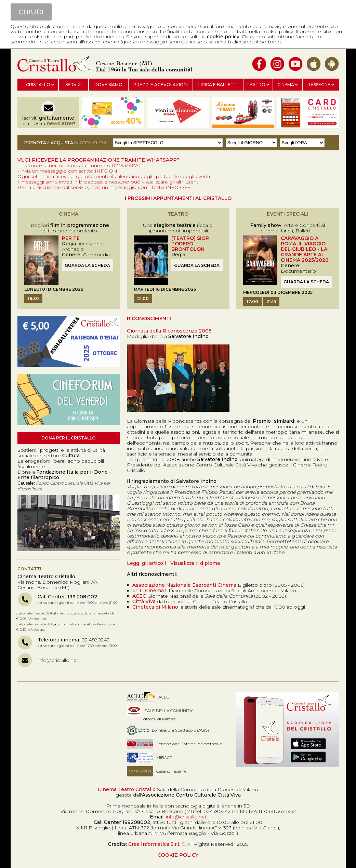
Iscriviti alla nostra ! (48, 121)
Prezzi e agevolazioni (161, 85)
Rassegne (321, 85)
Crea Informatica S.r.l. (154, 844)
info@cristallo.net (58, 660)
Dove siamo (108, 85)
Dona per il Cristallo (69, 438)
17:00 (252, 302)
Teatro (258, 85)
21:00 (143, 299)
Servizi (74, 85)
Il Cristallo (38, 85)
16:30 (33, 299)
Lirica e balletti (218, 85)
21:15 (271, 302)
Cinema (288, 85)
